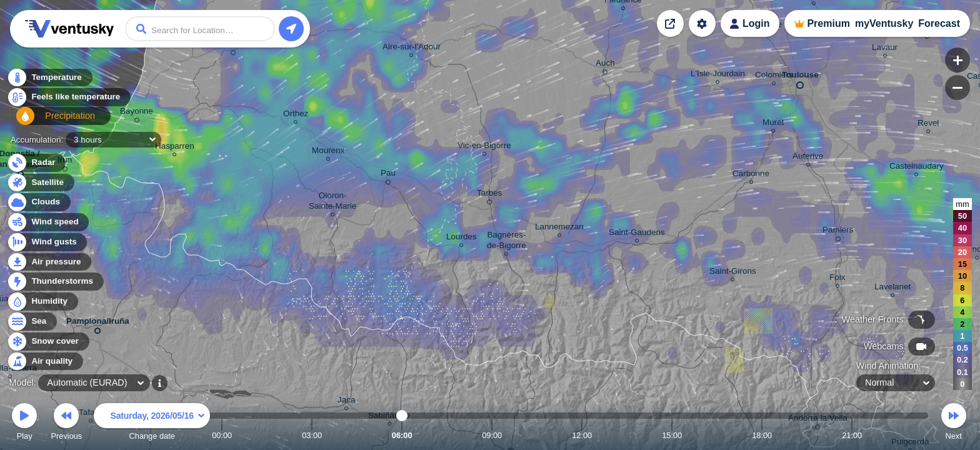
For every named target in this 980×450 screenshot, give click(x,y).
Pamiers (838, 232)
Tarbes (489, 195)
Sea (32, 322)
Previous (66, 423)
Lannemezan (559, 228)
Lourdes (462, 238)
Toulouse (800, 77)
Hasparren (175, 148)
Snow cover (48, 342)
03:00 (312, 435)
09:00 (492, 435)
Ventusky (67, 29)
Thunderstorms (55, 282)
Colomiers (774, 77)
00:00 (222, 435)
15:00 (672, 435)
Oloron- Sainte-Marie (332, 202)
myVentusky (884, 23)
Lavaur (885, 49)
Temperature (49, 81)
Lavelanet (892, 288)
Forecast (939, 23)
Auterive (808, 158)
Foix (837, 279)
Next (954, 423)
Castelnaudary (917, 168)
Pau (388, 175)
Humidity (42, 302)
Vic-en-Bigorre (484, 147)
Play (24, 423)
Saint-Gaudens (637, 234)
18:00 (762, 435)
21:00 (852, 435)
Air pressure (49, 262)
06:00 (402, 435)
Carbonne (751, 175)
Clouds (38, 202)
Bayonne (137, 113)
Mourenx (328, 152)
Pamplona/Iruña (98, 323)
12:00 (582, 435)
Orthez (296, 115)
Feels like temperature (68, 101)
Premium (828, 23)
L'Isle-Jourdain (718, 75)
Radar (36, 163)
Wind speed (48, 222)
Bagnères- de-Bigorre (507, 242)
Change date (152, 423)
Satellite (40, 183)
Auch (605, 65)
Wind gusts (47, 242)
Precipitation (50, 121)
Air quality (45, 362)
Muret (773, 124)
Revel (928, 125)
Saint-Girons (733, 273)
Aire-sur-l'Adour (412, 48)
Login (756, 23)
